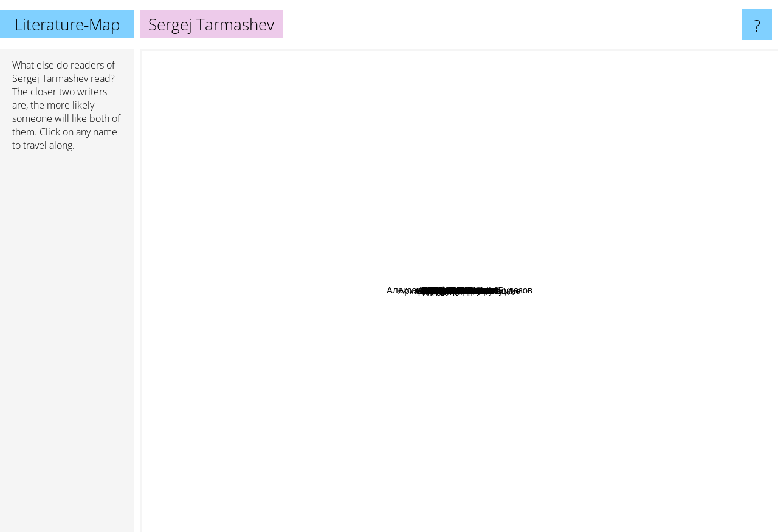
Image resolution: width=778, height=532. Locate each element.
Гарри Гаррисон (589, 304)
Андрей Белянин (400, 210)
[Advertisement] (67, 347)
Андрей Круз (509, 283)
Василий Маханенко (453, 349)
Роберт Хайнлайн (531, 416)
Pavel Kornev (514, 357)
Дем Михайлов (383, 302)
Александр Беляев (608, 265)
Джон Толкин (435, 104)
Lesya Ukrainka (407, 385)
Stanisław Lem (300, 170)
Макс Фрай (323, 415)
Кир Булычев (571, 403)
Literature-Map (67, 24)
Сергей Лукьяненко (309, 334)
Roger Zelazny (743, 203)
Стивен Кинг (401, 517)
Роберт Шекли (424, 187)
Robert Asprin (312, 464)
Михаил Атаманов (436, 234)
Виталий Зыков (605, 204)
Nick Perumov (252, 230)
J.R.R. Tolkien (520, 57)
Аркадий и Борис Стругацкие (669, 407)
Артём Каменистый (375, 263)
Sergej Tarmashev (50, 78)
